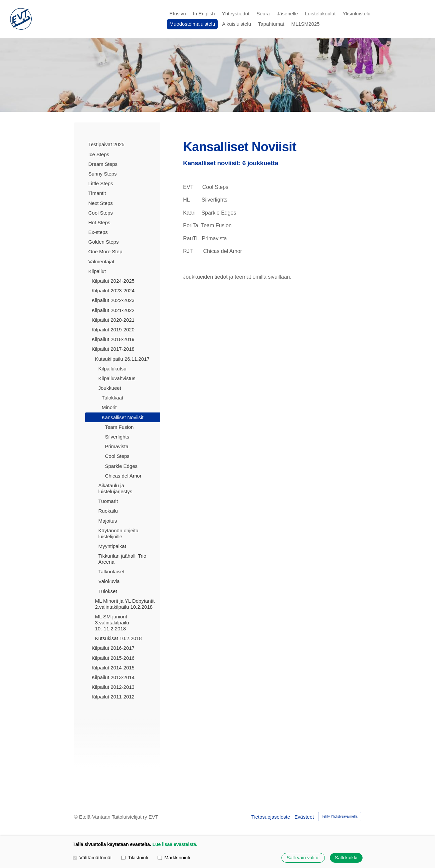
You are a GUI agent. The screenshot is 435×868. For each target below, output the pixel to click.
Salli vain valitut (303, 858)
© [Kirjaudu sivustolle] (77, 817)
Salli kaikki (346, 858)
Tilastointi (135, 858)
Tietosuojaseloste (271, 817)
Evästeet (304, 817)
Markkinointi (174, 858)
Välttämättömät (92, 858)
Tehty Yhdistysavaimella (340, 816)
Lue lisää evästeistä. (175, 844)
